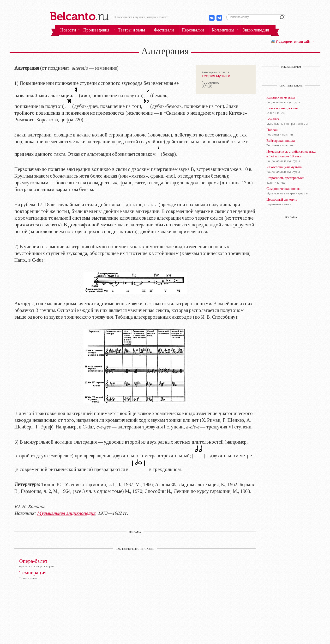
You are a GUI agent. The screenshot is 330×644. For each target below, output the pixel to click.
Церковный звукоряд (282, 199)
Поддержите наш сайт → (295, 42)
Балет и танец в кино (282, 108)
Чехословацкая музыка (284, 167)
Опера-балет (33, 561)
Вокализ (273, 119)
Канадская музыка (281, 97)
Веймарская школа (281, 141)
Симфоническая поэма (283, 189)
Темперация (33, 573)
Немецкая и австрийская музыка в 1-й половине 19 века (291, 154)
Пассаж (272, 130)
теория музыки (216, 76)
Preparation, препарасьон (285, 178)
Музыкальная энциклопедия (66, 513)
